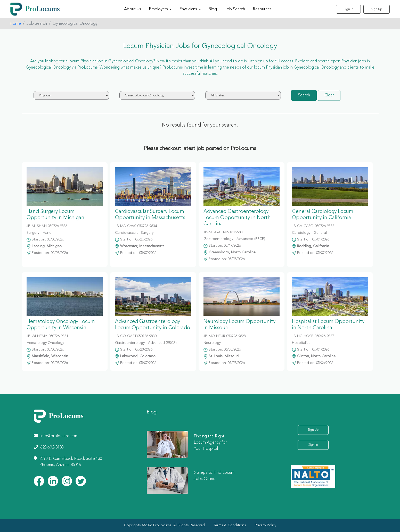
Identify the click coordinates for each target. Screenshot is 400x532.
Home (15, 24)
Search (304, 95)
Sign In (348, 9)
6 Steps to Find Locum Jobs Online (214, 476)
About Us (133, 9)
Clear (329, 95)
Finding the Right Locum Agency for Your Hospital (210, 443)
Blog (213, 9)
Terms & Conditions (230, 525)
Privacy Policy (266, 525)
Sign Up (377, 9)
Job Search (235, 9)
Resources (262, 9)
